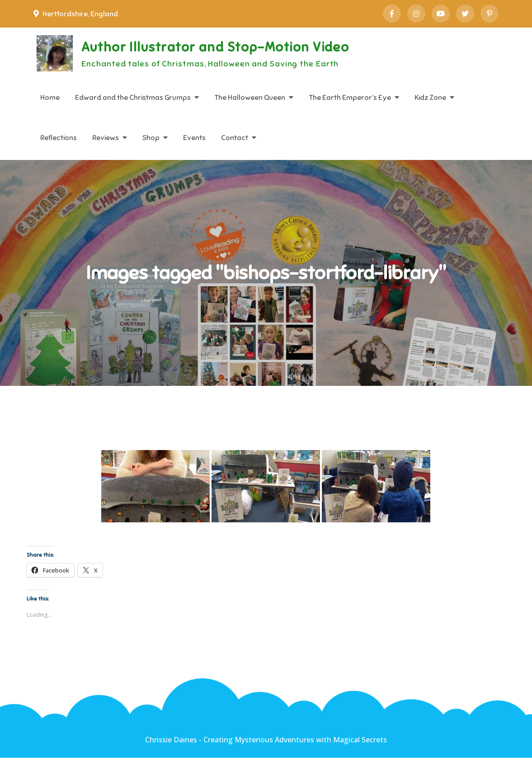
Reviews (106, 138)
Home (50, 98)
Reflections (59, 138)
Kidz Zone (430, 98)
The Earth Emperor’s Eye (350, 98)
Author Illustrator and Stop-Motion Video (225, 48)
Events (194, 138)
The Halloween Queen (250, 98)
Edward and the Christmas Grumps (133, 98)
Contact (235, 138)
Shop (151, 138)
